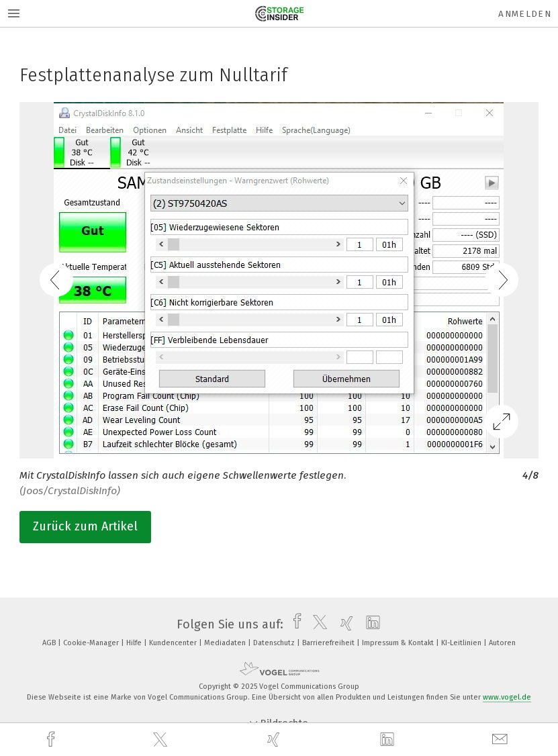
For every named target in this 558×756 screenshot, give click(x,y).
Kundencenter (174, 643)
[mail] (502, 740)
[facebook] (52, 740)
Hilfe (135, 643)
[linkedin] (389, 740)
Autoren (502, 643)
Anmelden (525, 14)
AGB (50, 643)
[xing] (275, 740)
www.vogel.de (507, 697)
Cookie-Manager (92, 643)
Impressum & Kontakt (399, 643)
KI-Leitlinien (462, 643)
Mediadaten (226, 643)
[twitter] (162, 740)
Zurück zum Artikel (85, 526)
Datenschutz (275, 643)
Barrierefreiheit (329, 643)
